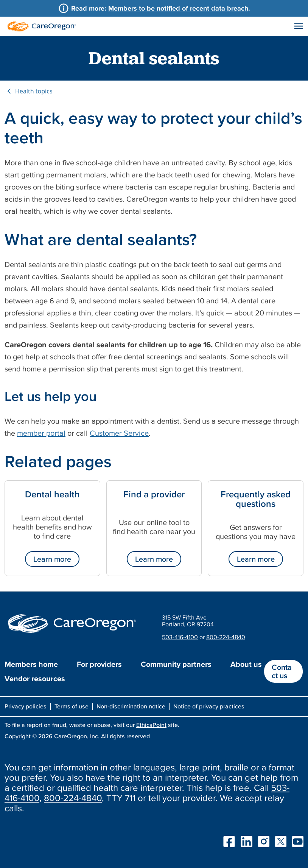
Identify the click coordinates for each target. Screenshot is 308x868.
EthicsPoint (151, 725)
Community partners (176, 664)
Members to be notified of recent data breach (178, 8)
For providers (99, 664)
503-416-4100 (180, 637)
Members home (31, 664)
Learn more (52, 559)
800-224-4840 (226, 637)
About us (246, 664)
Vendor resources (35, 679)
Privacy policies (26, 706)
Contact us (282, 671)
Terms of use (72, 706)
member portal (41, 433)
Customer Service (119, 433)
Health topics (34, 91)
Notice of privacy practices (209, 706)
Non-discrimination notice (131, 706)
